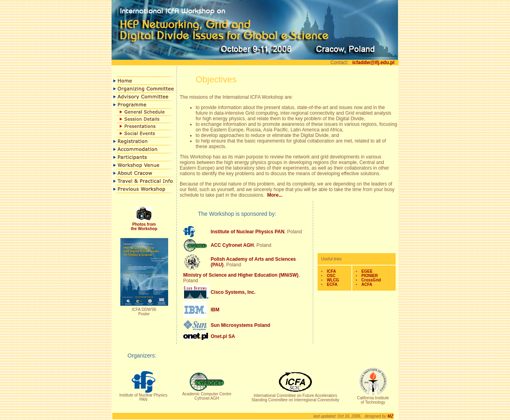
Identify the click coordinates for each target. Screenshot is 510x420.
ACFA (367, 284)
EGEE (367, 271)
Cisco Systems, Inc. (233, 292)
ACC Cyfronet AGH (232, 245)
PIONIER (370, 276)
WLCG (333, 280)
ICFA (331, 271)
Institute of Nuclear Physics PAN (248, 232)
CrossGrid (371, 280)
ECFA (332, 284)
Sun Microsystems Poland (240, 325)
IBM (215, 310)
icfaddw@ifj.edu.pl (373, 63)
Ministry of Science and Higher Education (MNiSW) (241, 275)
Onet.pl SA (223, 336)
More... (275, 195)
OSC (331, 276)
